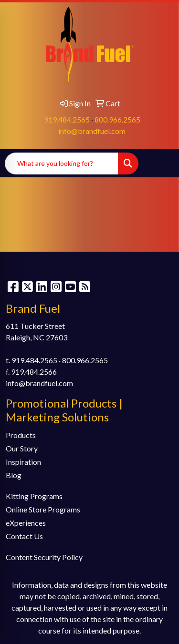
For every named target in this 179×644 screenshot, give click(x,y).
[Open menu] (160, 164)
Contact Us (24, 536)
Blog (14, 475)
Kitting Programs (34, 496)
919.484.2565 (67, 119)
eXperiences (26, 523)
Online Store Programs (43, 509)
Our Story (22, 448)
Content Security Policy (44, 557)
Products (21, 435)
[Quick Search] (62, 164)
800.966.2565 (117, 119)
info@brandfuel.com (92, 131)
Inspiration (23, 462)
